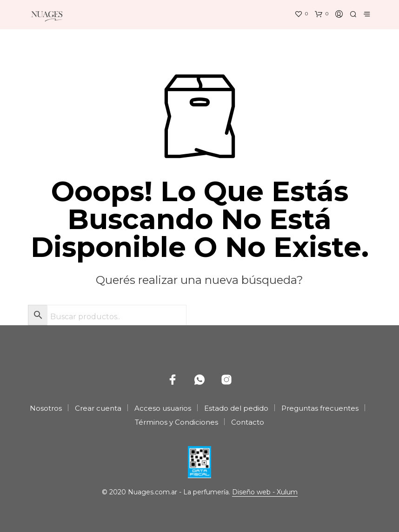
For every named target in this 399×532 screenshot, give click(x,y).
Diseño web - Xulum (265, 493)
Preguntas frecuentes (320, 408)
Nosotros (46, 408)
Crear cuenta (98, 408)
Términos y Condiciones (176, 422)
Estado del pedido (236, 408)
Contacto (248, 422)
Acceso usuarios (163, 408)
